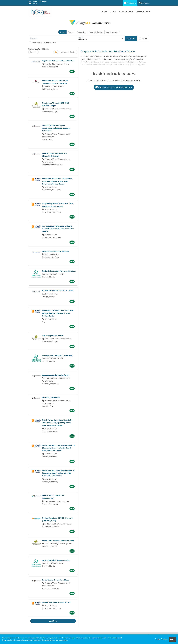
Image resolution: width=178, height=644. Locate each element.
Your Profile (126, 12)
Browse (71, 32)
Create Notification (68, 52)
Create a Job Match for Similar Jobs (114, 87)
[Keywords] (53, 39)
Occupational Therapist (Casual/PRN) (58, 355)
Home (104, 12)
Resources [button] (142, 12)
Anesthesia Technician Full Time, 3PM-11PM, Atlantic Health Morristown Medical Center (58, 313)
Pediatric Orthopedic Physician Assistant (59, 271)
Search (62, 32)
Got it (172, 639)
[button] (143, 39)
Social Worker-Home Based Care (56, 580)
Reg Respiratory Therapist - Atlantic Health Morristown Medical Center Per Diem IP (58, 229)
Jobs (113, 12)
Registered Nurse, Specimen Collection (58, 61)
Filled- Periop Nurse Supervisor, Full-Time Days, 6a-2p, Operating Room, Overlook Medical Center (57, 423)
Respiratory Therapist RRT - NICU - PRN (58, 540)
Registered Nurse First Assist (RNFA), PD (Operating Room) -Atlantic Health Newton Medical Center (59, 473)
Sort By (33, 52)
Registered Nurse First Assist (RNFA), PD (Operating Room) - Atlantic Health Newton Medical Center (59, 448)
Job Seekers (130, 3)
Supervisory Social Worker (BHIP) (56, 375)
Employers (144, 3)
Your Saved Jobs (112, 32)
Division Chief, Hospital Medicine (56, 251)
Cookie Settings (161, 639)
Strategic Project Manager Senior (56, 560)
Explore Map (82, 32)
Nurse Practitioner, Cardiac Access (56, 602)
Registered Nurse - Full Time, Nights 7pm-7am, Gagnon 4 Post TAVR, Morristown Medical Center (57, 181)
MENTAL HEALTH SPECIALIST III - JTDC (58, 291)
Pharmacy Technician (51, 397)
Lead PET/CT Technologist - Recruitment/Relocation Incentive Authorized (56, 128)
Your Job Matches (96, 32)
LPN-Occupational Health (53, 336)
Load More (53, 621)
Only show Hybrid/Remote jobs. (44, 42)
